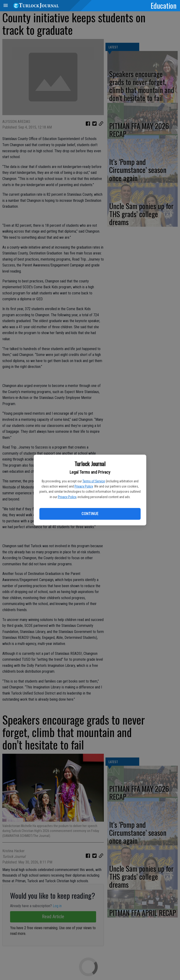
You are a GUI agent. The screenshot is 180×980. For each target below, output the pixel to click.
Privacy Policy (84, 486)
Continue (90, 514)
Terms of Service (94, 481)
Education (164, 5)
